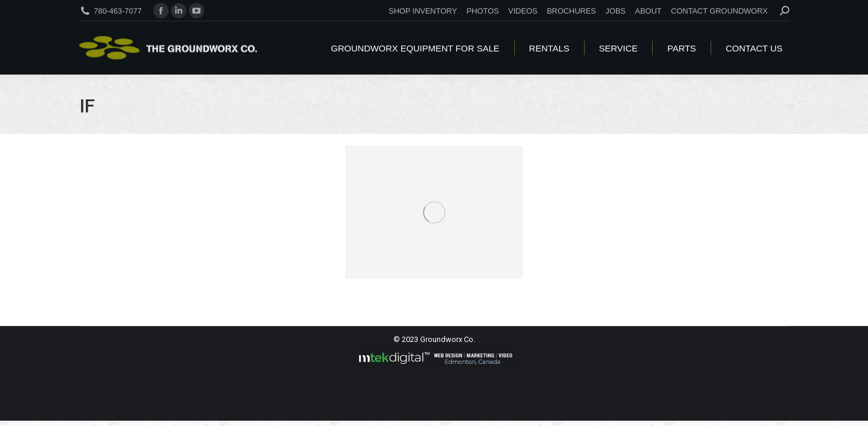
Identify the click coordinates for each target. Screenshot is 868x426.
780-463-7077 (118, 11)
